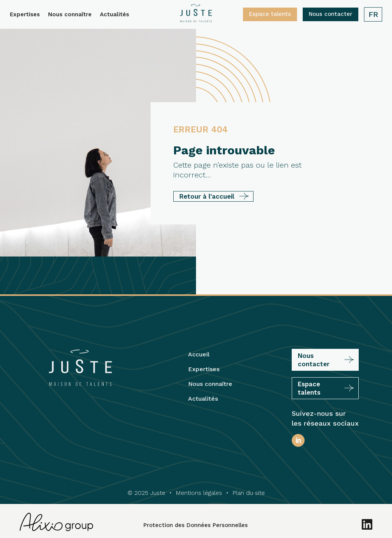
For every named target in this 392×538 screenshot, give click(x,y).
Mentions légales (199, 493)
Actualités (114, 15)
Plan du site (249, 493)
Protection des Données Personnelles (196, 525)
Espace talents (270, 14)
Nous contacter (331, 14)
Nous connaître (70, 15)
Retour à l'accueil (207, 196)
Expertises (25, 15)
